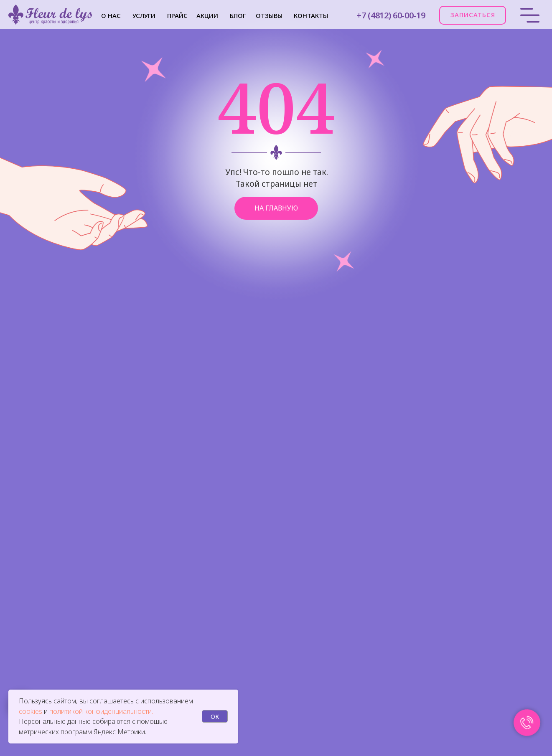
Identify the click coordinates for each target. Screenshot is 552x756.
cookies (31, 711)
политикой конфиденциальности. (101, 711)
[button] (473, 15)
